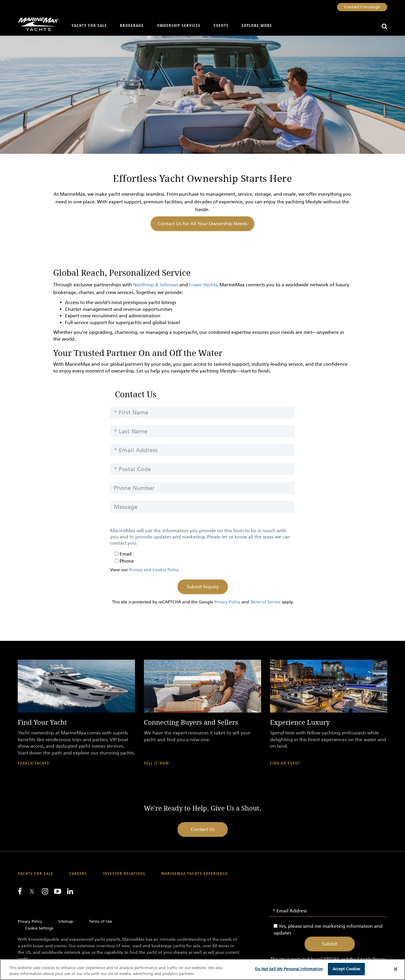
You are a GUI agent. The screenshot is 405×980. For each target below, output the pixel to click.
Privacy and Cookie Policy (154, 570)
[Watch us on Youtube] (58, 891)
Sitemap (66, 921)
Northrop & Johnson (156, 285)
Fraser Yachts (203, 285)
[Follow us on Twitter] (32, 892)
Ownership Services (179, 26)
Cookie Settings (39, 928)
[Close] (396, 969)
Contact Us (203, 829)
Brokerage (132, 26)
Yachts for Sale (89, 26)
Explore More (257, 26)
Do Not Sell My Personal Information (289, 969)
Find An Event (285, 763)
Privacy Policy (227, 602)
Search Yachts (34, 763)
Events (221, 26)
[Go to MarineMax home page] (36, 24)
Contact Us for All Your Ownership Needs (202, 224)
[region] (202, 970)
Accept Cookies (347, 969)
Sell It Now (156, 763)
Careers (78, 874)
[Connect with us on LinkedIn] (70, 891)
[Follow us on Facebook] (20, 891)
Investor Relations (124, 874)
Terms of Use (100, 921)
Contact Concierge (362, 7)
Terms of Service (265, 602)
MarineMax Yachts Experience (195, 874)
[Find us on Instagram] (45, 891)
